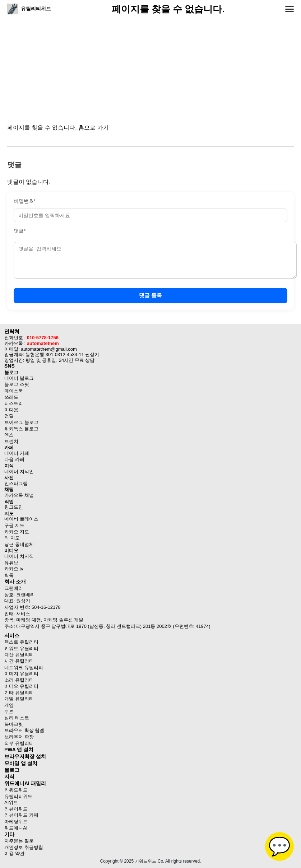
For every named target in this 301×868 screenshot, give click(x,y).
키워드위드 (16, 790)
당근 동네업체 (19, 544)
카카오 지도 (17, 532)
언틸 (9, 416)
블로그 (12, 770)
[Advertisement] (150, 68)
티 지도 (12, 538)
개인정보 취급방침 (24, 847)
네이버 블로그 (19, 378)
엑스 (9, 435)
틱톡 (9, 575)
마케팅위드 (16, 822)
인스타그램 (16, 483)
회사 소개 (15, 582)
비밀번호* (25, 201)
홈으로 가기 (93, 128)
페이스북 (14, 391)
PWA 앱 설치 (19, 750)
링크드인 (14, 507)
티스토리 (14, 403)
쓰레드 (11, 397)
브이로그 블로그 (21, 422)
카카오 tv (14, 569)
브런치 (11, 441)
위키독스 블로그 (21, 429)
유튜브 (11, 563)
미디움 (11, 410)
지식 (9, 776)
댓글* (20, 231)
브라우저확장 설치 (25, 756)
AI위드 (11, 802)
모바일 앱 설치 (21, 763)
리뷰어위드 (16, 809)
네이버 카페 (17, 453)
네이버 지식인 (19, 472)
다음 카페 (14, 459)
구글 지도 (14, 525)
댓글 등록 (150, 295)
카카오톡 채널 (19, 495)
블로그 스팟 (17, 384)
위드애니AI (16, 828)
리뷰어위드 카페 (21, 815)
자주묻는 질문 (19, 841)
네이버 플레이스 (21, 519)
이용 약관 (14, 853)
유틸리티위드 (18, 796)
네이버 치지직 (19, 556)
